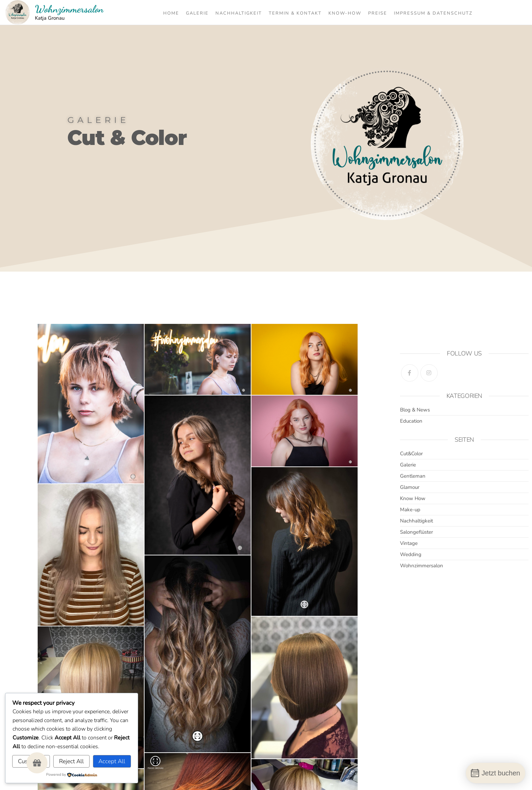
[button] (37, 763)
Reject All (71, 761)
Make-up (410, 510)
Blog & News (415, 410)
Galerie (197, 13)
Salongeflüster (416, 532)
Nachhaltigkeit (239, 13)
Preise (378, 13)
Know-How (345, 13)
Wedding (411, 554)
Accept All (112, 761)
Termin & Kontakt (295, 13)
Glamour (410, 487)
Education (411, 421)
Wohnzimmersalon (69, 9)
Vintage (409, 543)
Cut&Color (411, 454)
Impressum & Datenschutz (433, 13)
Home (171, 13)
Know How (413, 498)
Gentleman (413, 476)
